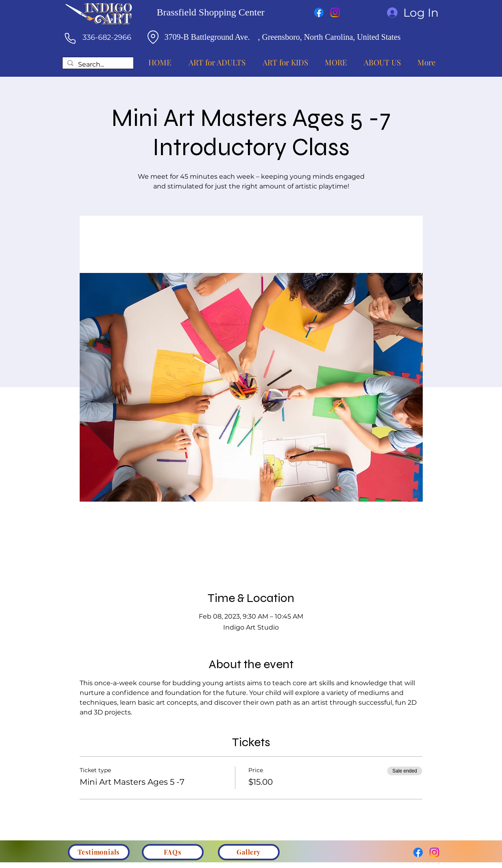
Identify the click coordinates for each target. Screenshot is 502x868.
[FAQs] (173, 852)
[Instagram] (335, 12)
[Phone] (70, 38)
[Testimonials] (99, 852)
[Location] (153, 37)
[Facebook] (319, 12)
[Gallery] (249, 852)
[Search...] (97, 65)
